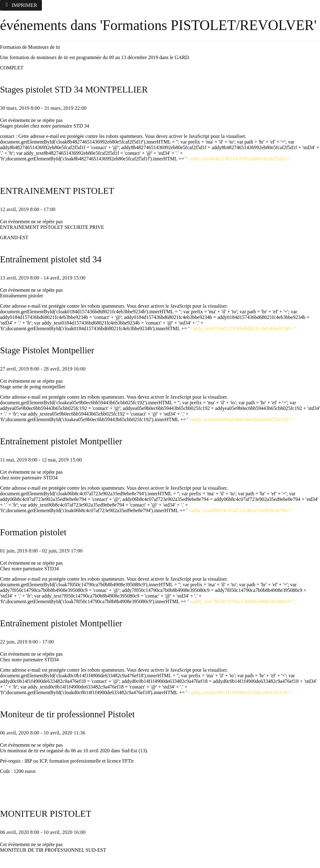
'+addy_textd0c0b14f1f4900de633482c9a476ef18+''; (240, 692)
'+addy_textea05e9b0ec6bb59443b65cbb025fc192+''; (241, 419)
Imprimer (21, 5)
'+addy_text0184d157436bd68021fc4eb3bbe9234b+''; (243, 328)
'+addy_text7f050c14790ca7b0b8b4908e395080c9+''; (242, 601)
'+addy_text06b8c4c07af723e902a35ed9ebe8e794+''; (240, 510)
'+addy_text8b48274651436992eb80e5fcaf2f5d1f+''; (239, 159)
